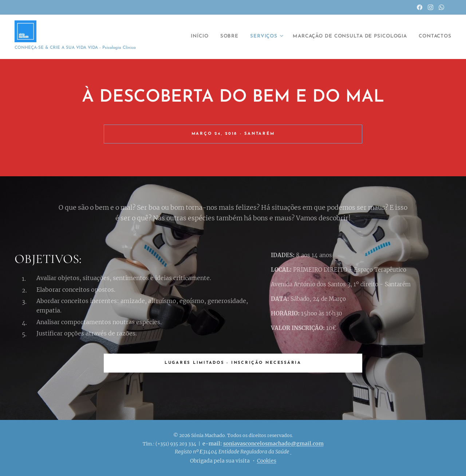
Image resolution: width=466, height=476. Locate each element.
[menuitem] (179, 37)
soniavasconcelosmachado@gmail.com (273, 444)
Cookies (267, 461)
